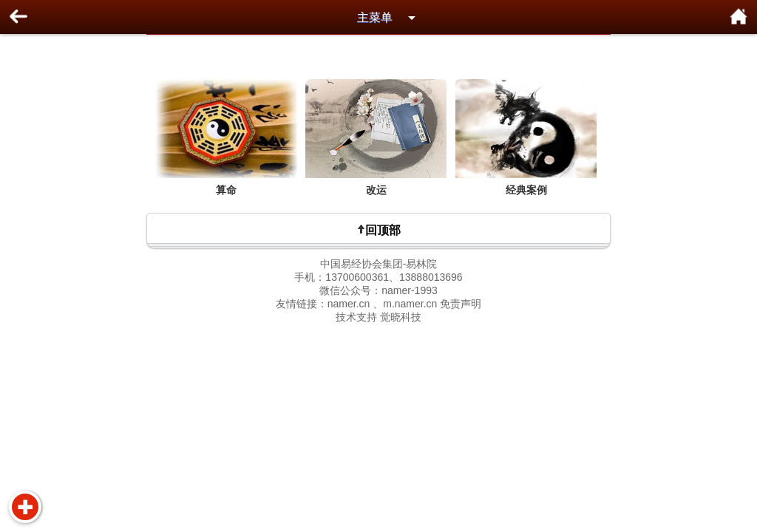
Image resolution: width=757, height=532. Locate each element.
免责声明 (461, 304)
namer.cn (349, 304)
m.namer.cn (410, 304)
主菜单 (375, 17)
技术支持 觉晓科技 (378, 317)
